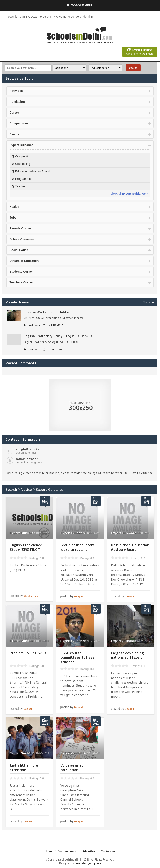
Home (49, 851)
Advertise (89, 851)
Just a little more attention (24, 767)
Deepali (79, 596)
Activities (16, 91)
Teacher (19, 186)
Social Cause (19, 250)
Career (14, 113)
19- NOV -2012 (140, 641)
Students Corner (21, 272)
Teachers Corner (21, 282)
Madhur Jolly (31, 596)
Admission (17, 102)
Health (14, 207)
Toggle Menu (80, 5)
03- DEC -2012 (39, 641)
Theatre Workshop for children (47, 312)
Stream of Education (24, 261)
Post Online (140, 52)
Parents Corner (20, 228)
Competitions (19, 123)
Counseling (21, 164)
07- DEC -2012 (140, 533)
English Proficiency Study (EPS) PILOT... (26, 547)
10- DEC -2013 (53, 350)
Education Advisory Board (31, 171)
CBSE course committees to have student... (77, 657)
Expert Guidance (21, 145)
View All (129, 194)
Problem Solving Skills (28, 653)
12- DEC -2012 (89, 533)
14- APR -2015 (53, 325)
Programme (21, 179)
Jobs (13, 218)
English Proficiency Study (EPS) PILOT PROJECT (60, 336)
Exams (14, 134)
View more (149, 302)
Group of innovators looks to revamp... (78, 547)
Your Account (67, 851)
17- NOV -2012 (39, 753)
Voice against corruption (72, 767)
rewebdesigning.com (88, 863)
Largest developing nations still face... (127, 655)
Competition (22, 156)
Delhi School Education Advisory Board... (130, 547)
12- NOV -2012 (89, 753)
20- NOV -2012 (89, 641)
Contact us (108, 851)
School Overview (22, 239)
